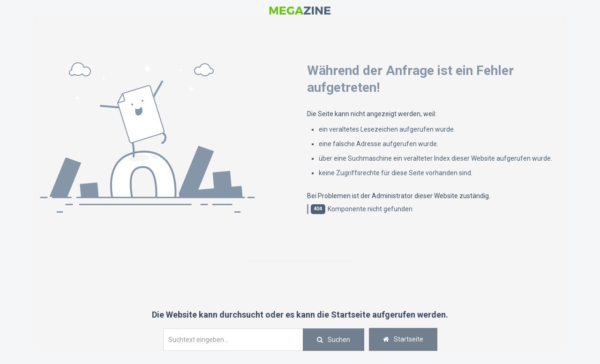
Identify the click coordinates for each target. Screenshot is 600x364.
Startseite (403, 339)
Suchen (339, 340)
